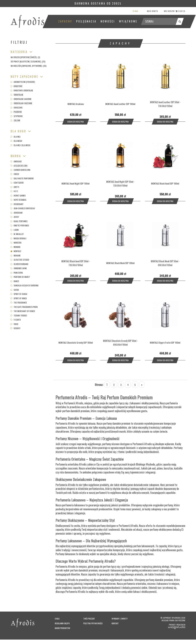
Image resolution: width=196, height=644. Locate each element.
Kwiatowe (17, 86)
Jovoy (15, 217)
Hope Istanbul (19, 200)
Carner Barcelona (21, 170)
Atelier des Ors (19, 166)
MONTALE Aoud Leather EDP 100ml (120, 104)
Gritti (15, 187)
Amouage (16, 161)
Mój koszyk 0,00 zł (175, 11)
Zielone (15, 120)
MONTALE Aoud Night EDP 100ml (76, 184)
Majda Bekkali (18, 238)
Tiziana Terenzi (19, 315)
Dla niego (16, 141)
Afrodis (182, 620)
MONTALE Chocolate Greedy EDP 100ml (76, 344)
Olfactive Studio (20, 260)
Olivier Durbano (20, 264)
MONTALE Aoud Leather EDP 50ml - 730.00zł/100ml (165, 104)
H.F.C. (14, 191)
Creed (15, 174)
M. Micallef (17, 234)
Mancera (16, 243)
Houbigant (17, 204)
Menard (16, 247)
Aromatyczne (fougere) (23, 82)
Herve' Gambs (18, 195)
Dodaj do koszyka (76, 122)
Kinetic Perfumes (20, 225)
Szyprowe (17, 116)
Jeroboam (17, 213)
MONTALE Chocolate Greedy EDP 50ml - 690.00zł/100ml (120, 344)
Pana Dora (17, 273)
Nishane (16, 255)
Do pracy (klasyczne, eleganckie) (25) (28, 61)
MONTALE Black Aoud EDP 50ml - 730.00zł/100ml (76, 264)
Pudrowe (16, 112)
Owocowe (17, 107)
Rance (15, 281)
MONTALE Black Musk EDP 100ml (120, 264)
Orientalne (17, 95)
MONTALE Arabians (76, 104)
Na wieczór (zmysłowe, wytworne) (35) (29, 66)
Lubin (15, 230)
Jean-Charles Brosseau (23, 208)
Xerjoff (16, 328)
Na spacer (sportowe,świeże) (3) (25, 57)
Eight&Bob (17, 183)
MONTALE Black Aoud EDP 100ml (165, 184)
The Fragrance (19, 302)
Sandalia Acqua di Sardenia (25, 285)
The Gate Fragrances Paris (24, 307)
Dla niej (16, 137)
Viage (15, 324)
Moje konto (152, 11)
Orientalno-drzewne (21, 103)
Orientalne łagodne (21, 99)
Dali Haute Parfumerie (22, 178)
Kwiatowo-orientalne (22, 90)
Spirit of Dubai (19, 294)
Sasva (15, 290)
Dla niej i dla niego (21, 145)
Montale (16, 251)
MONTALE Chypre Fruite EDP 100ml (165, 344)
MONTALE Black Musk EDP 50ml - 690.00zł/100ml (165, 264)
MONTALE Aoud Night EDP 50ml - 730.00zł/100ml (120, 184)
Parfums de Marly (20, 277)
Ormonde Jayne (19, 268)
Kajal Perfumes (19, 221)
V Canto (16, 320)
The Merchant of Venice (23, 311)
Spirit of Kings (19, 298)
